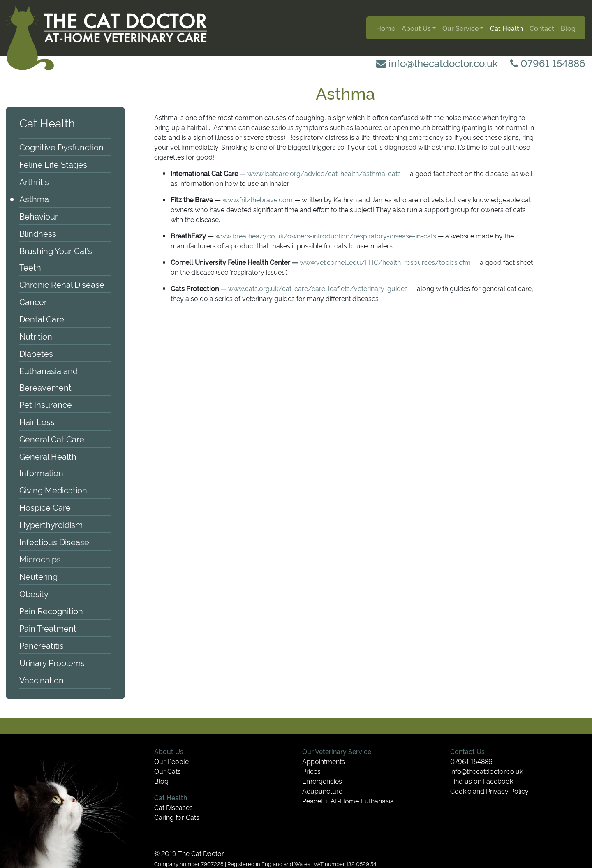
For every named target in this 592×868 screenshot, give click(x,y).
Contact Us (467, 751)
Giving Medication (53, 490)
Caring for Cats (177, 817)
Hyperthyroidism (51, 524)
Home (386, 28)
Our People (171, 761)
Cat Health (506, 28)
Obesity (34, 593)
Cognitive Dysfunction (61, 147)
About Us (416, 28)
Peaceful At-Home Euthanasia (348, 801)
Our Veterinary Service (337, 751)
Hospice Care (45, 507)
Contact (542, 28)
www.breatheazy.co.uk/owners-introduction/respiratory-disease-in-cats (326, 236)
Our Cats (168, 771)
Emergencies (322, 781)
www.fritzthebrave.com (258, 199)
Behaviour (39, 216)
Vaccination (42, 680)
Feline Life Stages (53, 164)
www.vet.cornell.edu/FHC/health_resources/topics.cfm (385, 262)
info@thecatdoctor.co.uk (437, 63)
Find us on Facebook (482, 781)
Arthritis (34, 181)
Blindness (38, 233)
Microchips (40, 559)
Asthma (34, 199)
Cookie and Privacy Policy (489, 791)
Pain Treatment (48, 628)
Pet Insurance (46, 404)
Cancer (33, 301)
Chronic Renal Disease (62, 284)
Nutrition (36, 336)
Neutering (38, 576)
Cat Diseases (173, 807)
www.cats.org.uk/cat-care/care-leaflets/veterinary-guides (318, 288)
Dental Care (42, 319)
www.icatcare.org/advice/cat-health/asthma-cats (324, 173)
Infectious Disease (54, 542)
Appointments (324, 761)
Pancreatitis (42, 645)
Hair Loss (37, 421)
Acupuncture (322, 791)
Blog (568, 28)
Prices (311, 771)
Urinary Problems (52, 662)
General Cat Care (52, 439)
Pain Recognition (51, 611)
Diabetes (36, 353)
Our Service (460, 28)
